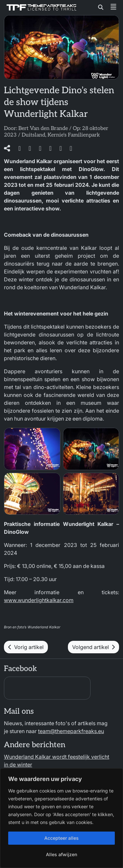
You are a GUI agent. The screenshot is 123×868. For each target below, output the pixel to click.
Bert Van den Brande (43, 129)
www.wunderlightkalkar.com (39, 600)
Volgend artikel (93, 647)
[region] (61, 818)
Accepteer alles (61, 838)
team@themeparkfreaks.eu (71, 731)
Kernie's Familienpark (74, 135)
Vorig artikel (26, 647)
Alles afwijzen (61, 854)
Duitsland (33, 135)
